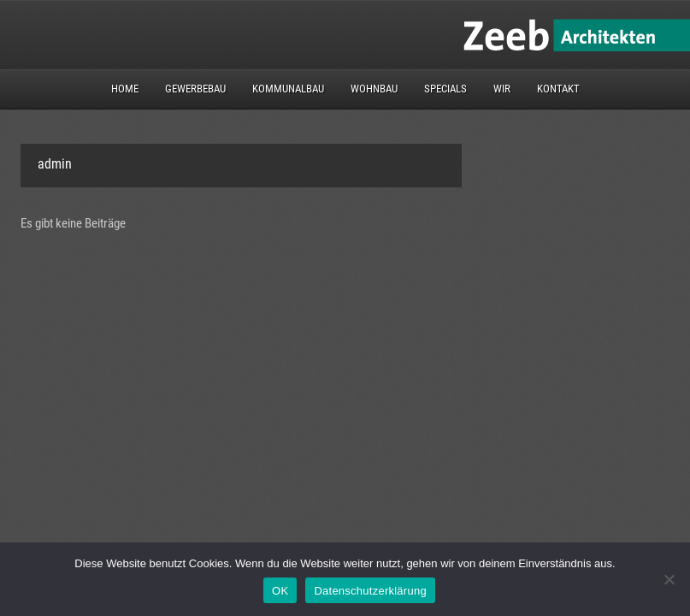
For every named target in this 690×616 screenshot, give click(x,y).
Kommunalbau (288, 89)
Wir (502, 89)
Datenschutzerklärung (370, 591)
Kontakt (558, 89)
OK (280, 591)
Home (125, 89)
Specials (445, 89)
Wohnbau (374, 89)
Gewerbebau (195, 89)
